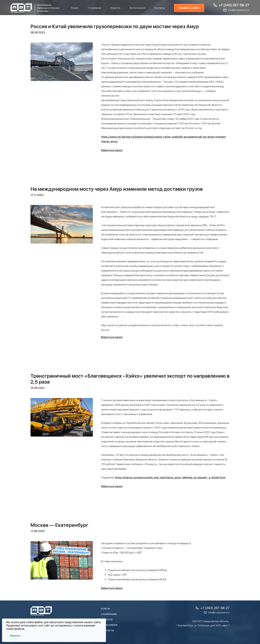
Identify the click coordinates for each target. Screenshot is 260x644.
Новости (115, 8)
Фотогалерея (137, 8)
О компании (94, 8)
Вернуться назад (112, 150)
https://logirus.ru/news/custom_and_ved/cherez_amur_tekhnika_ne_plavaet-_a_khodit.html (170, 478)
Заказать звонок (189, 8)
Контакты (159, 8)
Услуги (75, 8)
